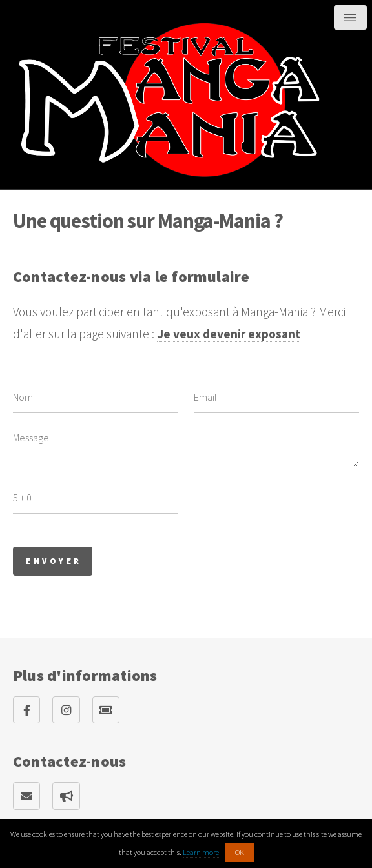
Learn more (201, 852)
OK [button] (240, 852)
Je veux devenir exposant (229, 334)
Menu (350, 17)
